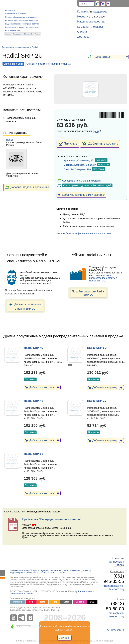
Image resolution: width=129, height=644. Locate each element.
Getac (66, 602)
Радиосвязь (10, 10)
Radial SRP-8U (97, 348)
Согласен (64, 638)
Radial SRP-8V (34, 454)
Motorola (18, 602)
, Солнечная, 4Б (78, 160)
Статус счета (116, 630)
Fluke (54, 602)
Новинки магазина (19, 570)
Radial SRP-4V (34, 401)
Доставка (83, 37)
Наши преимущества (91, 22)
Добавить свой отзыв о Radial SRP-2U (25, 306)
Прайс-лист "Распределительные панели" (52, 519)
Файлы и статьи (59, 64)
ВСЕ (92, 602)
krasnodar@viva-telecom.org (113, 587)
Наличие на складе (59, 570)
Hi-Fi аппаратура (12, 30)
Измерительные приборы (16, 14)
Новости (83, 17)
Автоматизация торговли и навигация (21, 20)
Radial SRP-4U (34, 348)
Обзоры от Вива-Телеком (32, 34)
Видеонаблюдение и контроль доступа (22, 24)
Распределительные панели (16, 47)
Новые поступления (80, 570)
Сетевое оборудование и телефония (21, 17)
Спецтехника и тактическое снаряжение (23, 27)
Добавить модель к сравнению (27, 187)
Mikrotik (80, 602)
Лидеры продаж (18, 573)
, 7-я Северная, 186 (77, 169)
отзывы (98, 27)
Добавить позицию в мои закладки (81, 195)
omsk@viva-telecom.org (116, 615)
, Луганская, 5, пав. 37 (80, 165)
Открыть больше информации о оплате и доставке (84, 233)
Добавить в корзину (100, 144)
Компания (84, 27)
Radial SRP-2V (97, 401)
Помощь (62, 573)
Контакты (83, 12)
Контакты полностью (116, 560)
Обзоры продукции (39, 570)
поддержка (100, 12)
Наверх (119, 565)
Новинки (8, 34)
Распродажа (17, 34)
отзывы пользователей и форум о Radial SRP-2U (103, 278)
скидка (97, 131)
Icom (31, 602)
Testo (43, 602)
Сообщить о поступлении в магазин (82, 181)
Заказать (68, 144)
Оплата (82, 32)
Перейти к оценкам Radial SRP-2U (88, 293)
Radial (35, 47)
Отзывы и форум (36, 64)
